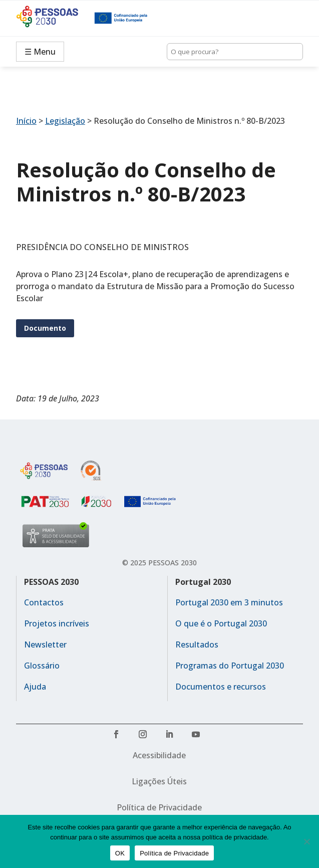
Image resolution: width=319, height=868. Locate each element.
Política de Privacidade (159, 807)
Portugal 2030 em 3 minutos (229, 602)
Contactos (44, 602)
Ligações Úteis (159, 781)
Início (26, 121)
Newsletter (45, 644)
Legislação (65, 121)
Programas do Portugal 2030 (230, 666)
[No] (306, 841)
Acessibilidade (159, 755)
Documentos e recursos (221, 687)
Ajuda (35, 687)
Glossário (42, 666)
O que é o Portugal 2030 (221, 623)
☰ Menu (40, 52)
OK (120, 853)
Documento (45, 328)
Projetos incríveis (57, 623)
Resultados (197, 644)
